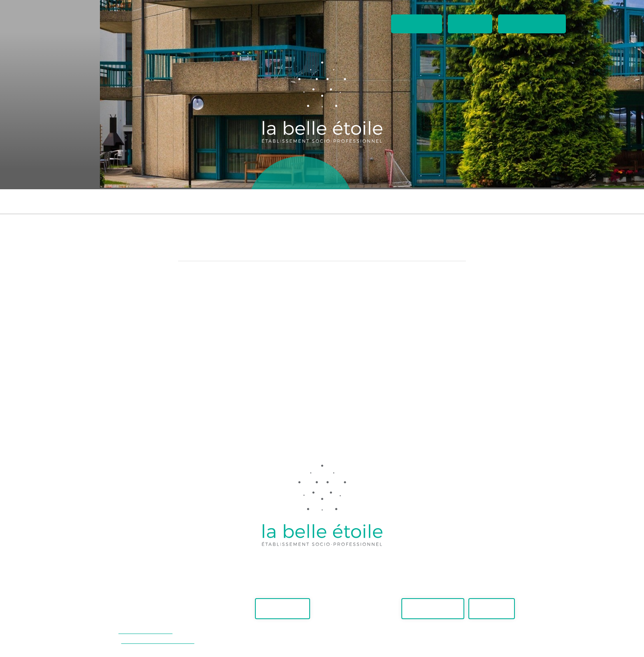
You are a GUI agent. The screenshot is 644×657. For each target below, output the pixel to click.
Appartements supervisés (239, 201)
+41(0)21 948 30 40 (145, 631)
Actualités (417, 24)
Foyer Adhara (161, 201)
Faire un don (283, 609)
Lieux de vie (301, 175)
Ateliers (243, 175)
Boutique (360, 175)
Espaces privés (532, 24)
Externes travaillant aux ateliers (421, 201)
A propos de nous (431, 175)
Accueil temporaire (523, 201)
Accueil (193, 175)
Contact (470, 24)
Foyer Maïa (107, 201)
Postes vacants (433, 609)
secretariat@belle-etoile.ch (158, 641)
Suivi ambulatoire (323, 201)
